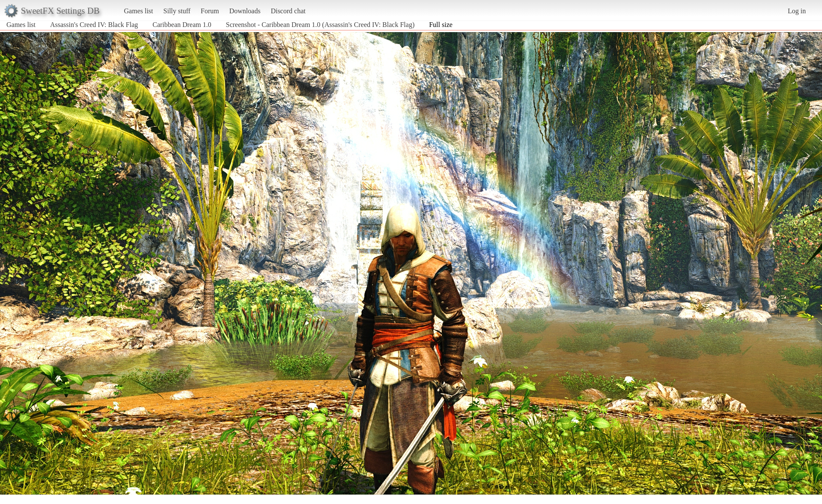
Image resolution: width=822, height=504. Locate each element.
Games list (139, 11)
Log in (797, 11)
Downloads (245, 11)
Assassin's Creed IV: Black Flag (94, 25)
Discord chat (288, 11)
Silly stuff (177, 11)
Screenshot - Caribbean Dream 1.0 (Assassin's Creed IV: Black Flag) (320, 25)
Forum (210, 11)
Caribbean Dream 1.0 (182, 25)
